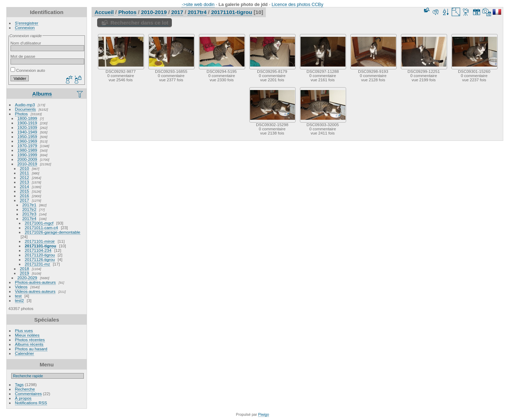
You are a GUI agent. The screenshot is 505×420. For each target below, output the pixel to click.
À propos (23, 398)
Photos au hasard (31, 349)
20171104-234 (38, 250)
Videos (21, 287)
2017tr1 (29, 205)
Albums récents (29, 344)
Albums (42, 94)
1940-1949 (27, 132)
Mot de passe (23, 56)
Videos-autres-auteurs (35, 291)
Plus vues (24, 331)
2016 (25, 196)
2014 (25, 187)
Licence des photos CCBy (298, 4)
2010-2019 (27, 164)
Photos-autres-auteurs (35, 282)
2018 (25, 268)
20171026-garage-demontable (53, 232)
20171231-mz (38, 264)
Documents (26, 109)
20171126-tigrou (40, 259)
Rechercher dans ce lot (139, 23)
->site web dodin (198, 4)
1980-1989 (27, 150)
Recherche (25, 389)
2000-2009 (27, 159)
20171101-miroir (40, 241)
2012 (25, 177)
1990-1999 (27, 155)
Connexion (25, 27)
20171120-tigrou (40, 255)
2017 (25, 200)
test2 (20, 300)
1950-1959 (27, 136)
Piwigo (264, 414)
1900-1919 (27, 123)
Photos (22, 114)
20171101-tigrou (41, 246)
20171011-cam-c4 (42, 228)
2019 (25, 273)
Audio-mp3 (25, 105)
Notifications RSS (31, 403)
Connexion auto (28, 70)
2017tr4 (29, 218)
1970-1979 (27, 146)
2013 (25, 182)
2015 (25, 191)
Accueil (104, 12)
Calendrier (25, 353)
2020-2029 (27, 278)
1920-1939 (27, 127)
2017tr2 (29, 209)
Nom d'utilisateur (26, 43)
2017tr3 (29, 214)
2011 (25, 173)
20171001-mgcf (39, 223)
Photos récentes (30, 340)
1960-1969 (27, 141)
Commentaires (29, 394)
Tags (19, 384)
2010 (25, 168)
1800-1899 (27, 118)
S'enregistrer (27, 23)
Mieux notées (27, 335)
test (18, 296)
